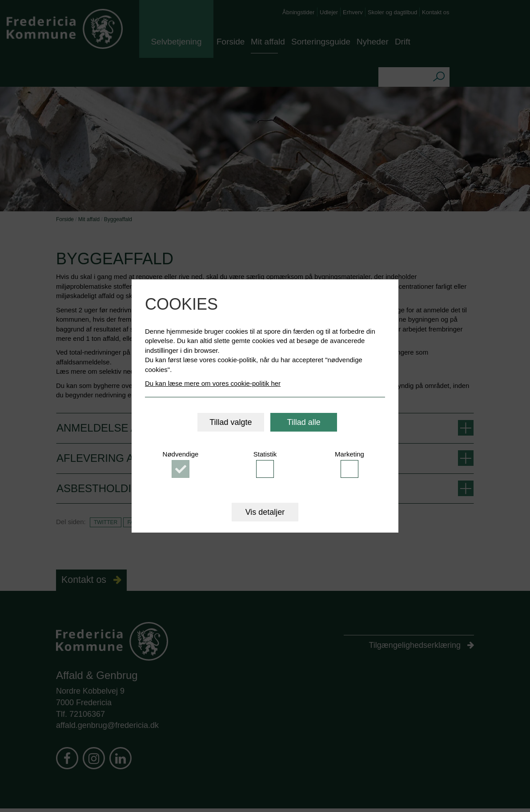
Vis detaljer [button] (265, 512)
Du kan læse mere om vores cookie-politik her (213, 383)
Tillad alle (303, 422)
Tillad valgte (231, 422)
